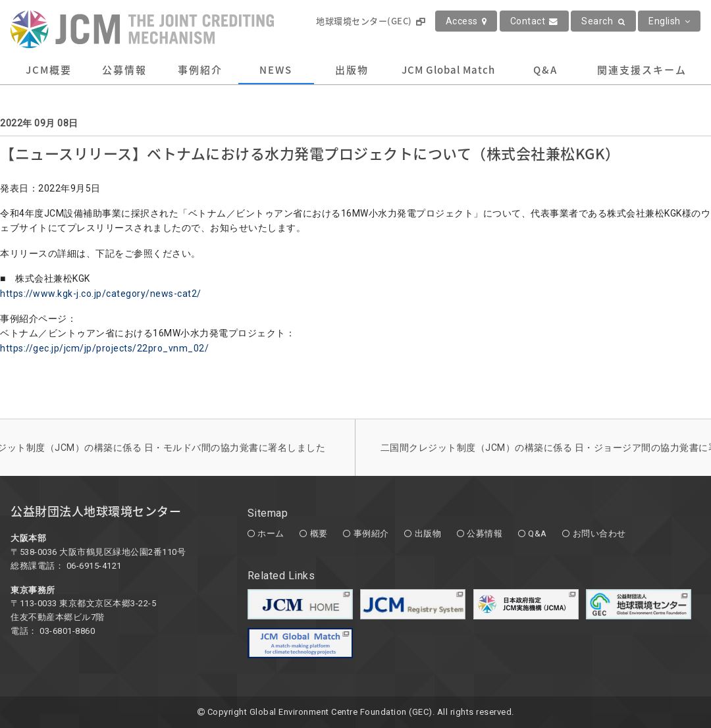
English (669, 21)
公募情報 (124, 70)
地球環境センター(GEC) (370, 21)
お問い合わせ (599, 533)
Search (603, 21)
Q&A (545, 70)
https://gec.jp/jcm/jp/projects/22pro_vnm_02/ (104, 348)
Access (466, 21)
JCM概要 (49, 70)
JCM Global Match (448, 70)
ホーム (271, 533)
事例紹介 (200, 70)
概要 (319, 533)
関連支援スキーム (642, 70)
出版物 (352, 70)
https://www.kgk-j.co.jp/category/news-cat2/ (101, 294)
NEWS (276, 70)
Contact (534, 21)
